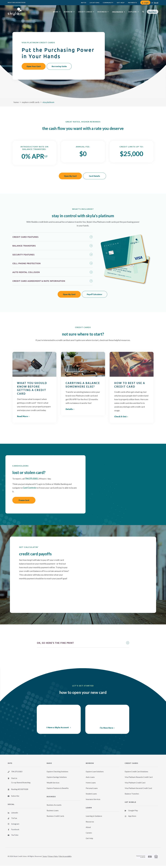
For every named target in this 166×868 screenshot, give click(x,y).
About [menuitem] (88, 827)
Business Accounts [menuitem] (54, 805)
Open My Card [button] (70, 176)
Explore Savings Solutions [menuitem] (57, 777)
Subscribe (15, 796)
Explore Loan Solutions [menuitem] (95, 771)
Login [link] (146, 3)
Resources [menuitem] (90, 822)
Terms (45, 856)
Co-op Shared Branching (21, 782)
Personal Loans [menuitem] (92, 788)
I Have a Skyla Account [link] (58, 727)
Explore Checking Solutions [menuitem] (57, 771)
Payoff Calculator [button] (95, 294)
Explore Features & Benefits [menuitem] (58, 788)
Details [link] (69, 409)
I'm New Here (107, 728)
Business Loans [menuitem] (53, 810)
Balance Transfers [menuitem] (132, 794)
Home (16, 102)
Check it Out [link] (120, 416)
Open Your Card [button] (34, 66)
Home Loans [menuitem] (91, 783)
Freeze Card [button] (24, 500)
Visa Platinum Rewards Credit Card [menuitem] (139, 777)
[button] (153, 12)
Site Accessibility (65, 856)
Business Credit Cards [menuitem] (55, 816)
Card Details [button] (94, 176)
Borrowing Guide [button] (59, 66)
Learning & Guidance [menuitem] (94, 816)
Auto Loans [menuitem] (90, 777)
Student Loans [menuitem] (91, 794)
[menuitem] (84, 3)
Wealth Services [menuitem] (53, 783)
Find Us (14, 778)
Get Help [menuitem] (89, 838)
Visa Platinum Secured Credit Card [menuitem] (138, 788)
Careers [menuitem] (89, 833)
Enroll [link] (156, 3)
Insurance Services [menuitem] (93, 799)
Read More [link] (22, 416)
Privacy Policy (53, 856)
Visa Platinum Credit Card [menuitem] (135, 783)
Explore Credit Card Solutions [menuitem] (136, 771)
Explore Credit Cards (31, 102)
